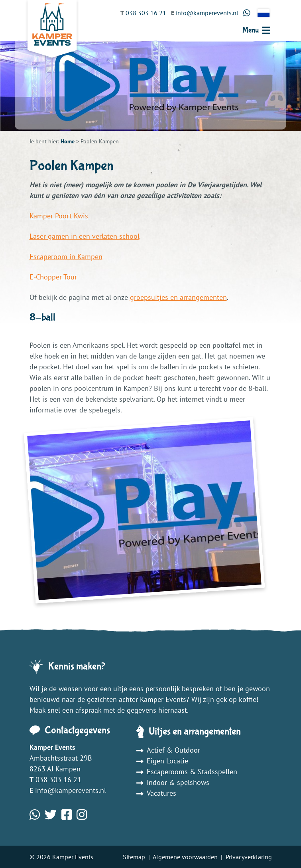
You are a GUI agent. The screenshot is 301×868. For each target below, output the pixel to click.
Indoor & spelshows (173, 782)
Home (68, 141)
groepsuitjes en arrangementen (178, 297)
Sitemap (134, 857)
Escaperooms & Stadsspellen (187, 772)
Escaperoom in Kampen (66, 257)
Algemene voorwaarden (185, 857)
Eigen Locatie (162, 761)
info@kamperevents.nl (71, 790)
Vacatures (156, 793)
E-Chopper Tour (53, 277)
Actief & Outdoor (168, 750)
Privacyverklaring (249, 857)
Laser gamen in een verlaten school (85, 236)
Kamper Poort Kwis (59, 216)
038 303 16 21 (58, 780)
